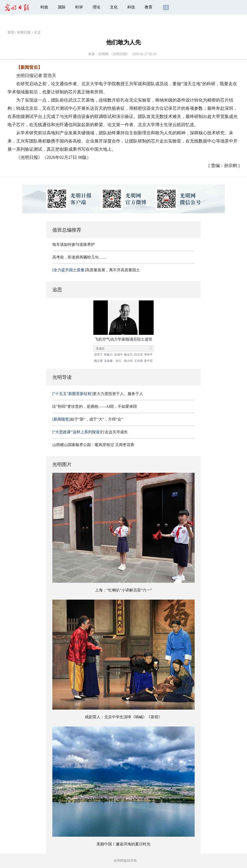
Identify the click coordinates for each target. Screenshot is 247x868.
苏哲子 (98, 355)
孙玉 (118, 361)
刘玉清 (138, 355)
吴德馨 (108, 361)
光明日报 (24, 32)
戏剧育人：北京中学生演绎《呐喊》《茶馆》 (123, 717)
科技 (131, 7)
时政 (44, 7)
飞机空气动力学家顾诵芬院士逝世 (123, 339)
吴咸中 (118, 355)
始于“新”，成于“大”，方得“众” (88, 419)
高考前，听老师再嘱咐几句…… (79, 257)
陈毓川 (108, 355)
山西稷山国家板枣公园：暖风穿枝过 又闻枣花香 (93, 445)
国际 (62, 7)
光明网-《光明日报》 (114, 54)
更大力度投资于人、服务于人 (98, 394)
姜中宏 (148, 361)
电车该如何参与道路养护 (74, 244)
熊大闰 (128, 361)
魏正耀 (98, 361)
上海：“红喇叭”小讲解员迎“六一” (123, 590)
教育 (149, 7)
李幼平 (148, 355)
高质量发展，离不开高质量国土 (96, 270)
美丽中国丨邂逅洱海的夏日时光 (123, 844)
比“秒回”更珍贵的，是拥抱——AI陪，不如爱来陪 (95, 406)
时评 (79, 7)
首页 (11, 32)
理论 (96, 7)
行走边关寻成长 (90, 432)
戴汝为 (128, 355)
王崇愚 (138, 361)
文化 (114, 7)
